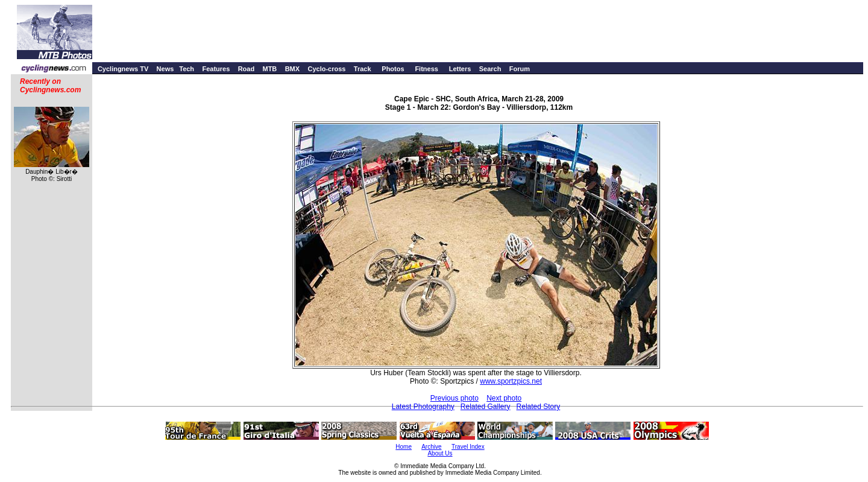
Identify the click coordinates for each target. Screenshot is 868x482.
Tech (187, 69)
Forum (520, 69)
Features (216, 69)
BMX (292, 69)
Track (363, 69)
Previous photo (454, 398)
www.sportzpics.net (511, 381)
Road (247, 69)
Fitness (426, 69)
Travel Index (468, 447)
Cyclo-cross (326, 69)
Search (490, 69)
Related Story (539, 407)
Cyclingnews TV (123, 69)
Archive (431, 447)
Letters (460, 69)
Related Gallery (486, 407)
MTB (269, 69)
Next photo (504, 398)
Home (404, 447)
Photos (393, 69)
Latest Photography (423, 407)
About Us (440, 453)
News (165, 69)
